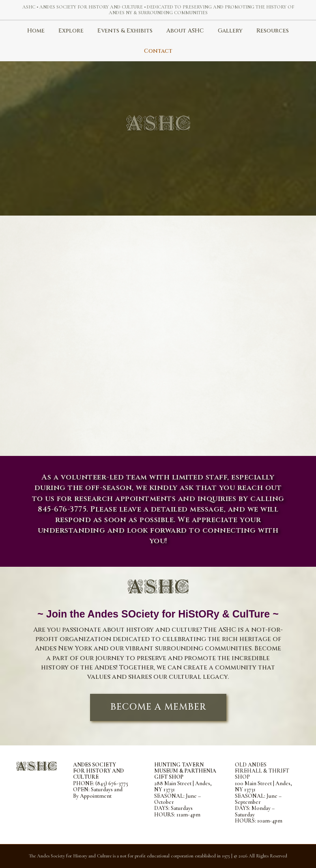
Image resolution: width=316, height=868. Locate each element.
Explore (71, 31)
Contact (158, 51)
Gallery (230, 31)
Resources (273, 31)
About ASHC (185, 31)
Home (36, 31)
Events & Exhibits (125, 31)
